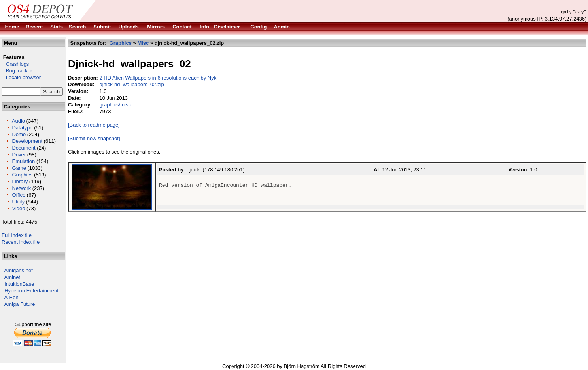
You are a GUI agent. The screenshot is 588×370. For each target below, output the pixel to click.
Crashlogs (15, 64)
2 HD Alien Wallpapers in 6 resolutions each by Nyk (158, 78)
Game (19, 168)
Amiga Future (20, 304)
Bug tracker (17, 71)
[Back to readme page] (94, 125)
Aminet (12, 277)
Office (19, 195)
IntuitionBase (19, 284)
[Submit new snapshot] (94, 138)
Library (20, 181)
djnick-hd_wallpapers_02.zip (131, 84)
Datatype (22, 128)
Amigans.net (19, 270)
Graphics (22, 175)
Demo (19, 134)
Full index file (17, 235)
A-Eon (11, 297)
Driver (19, 155)
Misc (143, 43)
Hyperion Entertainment (31, 291)
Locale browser (21, 77)
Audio (18, 121)
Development (27, 141)
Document (24, 148)
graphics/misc (115, 105)
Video (18, 208)
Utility (18, 202)
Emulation (23, 161)
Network (21, 188)
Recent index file (21, 242)
